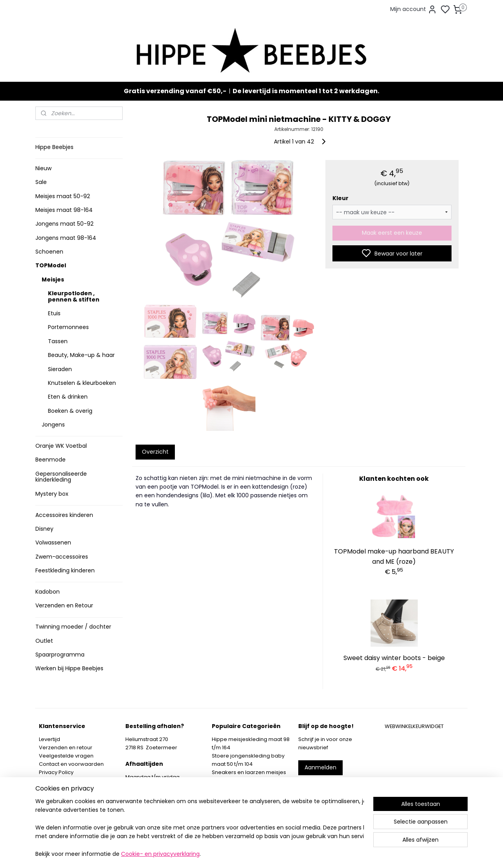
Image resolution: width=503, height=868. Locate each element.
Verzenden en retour (66, 748)
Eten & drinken (68, 397)
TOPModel (51, 265)
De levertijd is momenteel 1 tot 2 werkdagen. (306, 91)
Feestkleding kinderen (65, 570)
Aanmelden (320, 767)
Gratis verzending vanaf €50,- (175, 91)
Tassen (58, 341)
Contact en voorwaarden (71, 764)
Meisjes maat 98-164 (64, 210)
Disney (44, 529)
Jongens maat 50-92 (64, 224)
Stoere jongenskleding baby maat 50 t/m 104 (248, 760)
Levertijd (50, 739)
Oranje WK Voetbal (61, 446)
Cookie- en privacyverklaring (160, 854)
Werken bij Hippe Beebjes (69, 668)
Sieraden (60, 369)
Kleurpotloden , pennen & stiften (74, 296)
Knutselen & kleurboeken (82, 383)
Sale (41, 182)
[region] (200, 828)
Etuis (54, 313)
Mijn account (414, 9)
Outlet (44, 641)
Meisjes (53, 280)
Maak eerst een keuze (392, 233)
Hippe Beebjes (54, 147)
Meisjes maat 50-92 (63, 196)
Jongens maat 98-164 (66, 238)
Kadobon (48, 592)
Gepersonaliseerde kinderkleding (61, 477)
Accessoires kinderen (64, 515)
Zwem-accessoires (62, 557)
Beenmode (50, 460)
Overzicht (155, 451)
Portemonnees (68, 327)
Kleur (340, 198)
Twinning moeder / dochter (73, 627)
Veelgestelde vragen (66, 756)
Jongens (53, 425)
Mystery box (52, 494)
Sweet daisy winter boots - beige (394, 658)
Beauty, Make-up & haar (81, 355)
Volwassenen (53, 542)
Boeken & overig (70, 411)
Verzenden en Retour (64, 605)
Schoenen (49, 252)
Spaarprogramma (60, 655)
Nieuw (43, 168)
